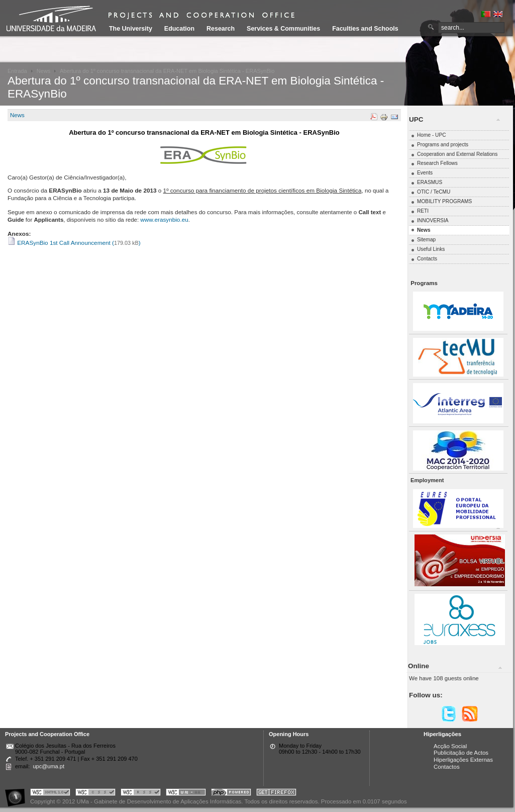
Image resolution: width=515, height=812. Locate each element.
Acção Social (450, 746)
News (44, 71)
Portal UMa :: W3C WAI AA (186, 794)
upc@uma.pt (48, 766)
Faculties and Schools (365, 29)
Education (179, 29)
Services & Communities (283, 29)
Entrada (17, 71)
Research (221, 29)
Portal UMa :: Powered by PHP (231, 794)
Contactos (447, 767)
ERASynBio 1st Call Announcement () (74, 243)
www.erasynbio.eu (164, 219)
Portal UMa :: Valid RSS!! (141, 794)
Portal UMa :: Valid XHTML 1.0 (50, 794)
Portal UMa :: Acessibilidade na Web (18, 794)
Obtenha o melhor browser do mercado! (276, 794)
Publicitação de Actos (461, 753)
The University (131, 29)
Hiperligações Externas (463, 760)
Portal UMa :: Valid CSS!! (95, 794)
